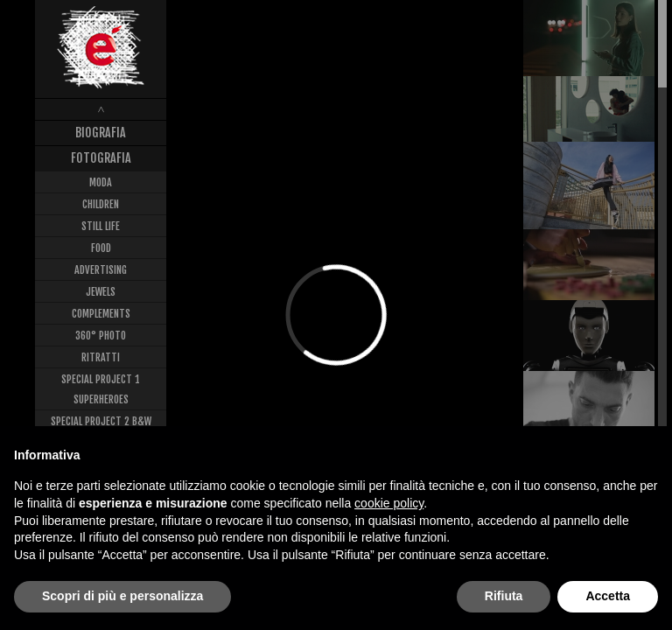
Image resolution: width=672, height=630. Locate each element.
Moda (101, 182)
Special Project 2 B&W (101, 421)
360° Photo (101, 336)
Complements (101, 314)
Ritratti (101, 357)
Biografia (101, 133)
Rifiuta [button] (504, 596)
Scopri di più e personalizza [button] (122, 596)
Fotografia (101, 158)
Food (101, 248)
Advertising (101, 270)
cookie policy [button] (389, 503)
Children (101, 204)
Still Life (101, 226)
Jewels (101, 292)
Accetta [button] (608, 596)
